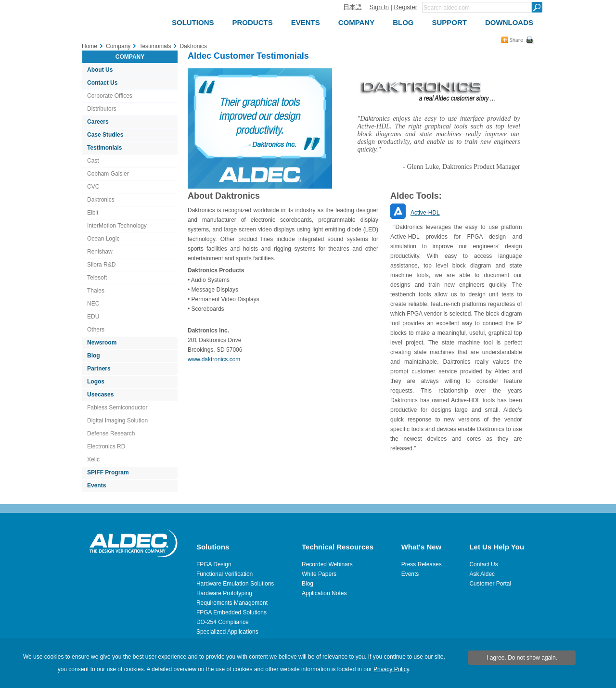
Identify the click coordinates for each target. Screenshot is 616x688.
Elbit (93, 213)
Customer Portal (490, 584)
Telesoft (97, 278)
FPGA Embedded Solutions (231, 612)
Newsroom (102, 343)
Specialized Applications (227, 632)
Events (96, 485)
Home (90, 46)
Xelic (93, 459)
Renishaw (100, 252)
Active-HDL (425, 213)
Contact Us (102, 83)
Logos (96, 382)
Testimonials (104, 148)
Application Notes (324, 593)
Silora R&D (101, 265)
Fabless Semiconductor (117, 408)
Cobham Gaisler (108, 174)
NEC (93, 304)
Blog (94, 356)
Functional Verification (225, 574)
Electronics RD (106, 446)
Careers (98, 122)
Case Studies (105, 135)
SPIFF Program (108, 472)
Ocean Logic (103, 239)
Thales (96, 291)
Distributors (102, 109)
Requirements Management (232, 603)
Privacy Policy (391, 669)
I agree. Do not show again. (522, 658)
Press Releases (422, 564)
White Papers (319, 574)
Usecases (100, 395)
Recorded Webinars (327, 564)
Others (96, 330)
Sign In (379, 7)
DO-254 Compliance (223, 622)
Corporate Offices (110, 96)
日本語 (353, 7)
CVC (93, 187)
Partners (99, 369)
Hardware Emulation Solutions (235, 584)
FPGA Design (214, 564)
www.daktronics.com (214, 359)
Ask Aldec (482, 574)
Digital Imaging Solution (117, 420)
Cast (93, 161)
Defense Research (111, 433)
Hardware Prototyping (224, 593)
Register (406, 7)
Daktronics (101, 200)
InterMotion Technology (117, 226)
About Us (100, 70)
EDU (93, 317)
